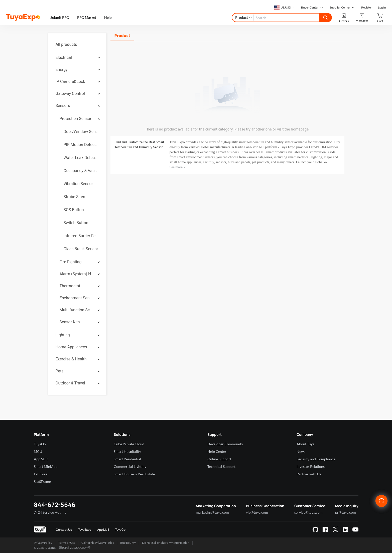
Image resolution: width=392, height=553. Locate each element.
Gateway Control (70, 94)
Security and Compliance (316, 459)
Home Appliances (71, 347)
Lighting (63, 335)
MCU (38, 451)
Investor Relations (311, 466)
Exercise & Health (71, 359)
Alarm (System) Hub (77, 274)
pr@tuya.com (346, 512)
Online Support (219, 459)
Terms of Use (67, 543)
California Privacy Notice (98, 543)
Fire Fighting (71, 262)
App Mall (103, 530)
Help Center (217, 451)
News (301, 451)
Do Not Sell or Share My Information (166, 543)
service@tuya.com (308, 512)
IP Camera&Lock (70, 82)
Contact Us (64, 530)
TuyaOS (40, 444)
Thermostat (70, 286)
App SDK (41, 459)
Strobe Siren (75, 197)
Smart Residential (127, 459)
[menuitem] (77, 45)
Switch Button (76, 223)
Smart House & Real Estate (134, 474)
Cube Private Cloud (129, 444)
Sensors (63, 106)
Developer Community (225, 444)
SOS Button (74, 210)
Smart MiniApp (46, 466)
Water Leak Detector (81, 158)
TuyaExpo (85, 530)
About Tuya (305, 444)
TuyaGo (120, 530)
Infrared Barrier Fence (81, 236)
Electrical (64, 57)
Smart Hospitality (127, 451)
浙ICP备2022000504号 (75, 548)
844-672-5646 (55, 505)
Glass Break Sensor (81, 249)
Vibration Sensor (78, 184)
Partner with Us (309, 474)
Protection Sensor (76, 119)
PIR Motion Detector (81, 145)
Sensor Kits (70, 322)
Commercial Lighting (130, 466)
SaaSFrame (42, 481)
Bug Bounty (128, 543)
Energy (62, 70)
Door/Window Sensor (81, 132)
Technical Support (221, 466)
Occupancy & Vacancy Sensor (81, 171)
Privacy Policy (43, 543)
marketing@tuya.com (212, 512)
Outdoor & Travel (70, 383)
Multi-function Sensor (77, 310)
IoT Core (41, 474)
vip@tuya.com (257, 512)
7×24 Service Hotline (50, 512)
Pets (60, 371)
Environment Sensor (77, 298)
